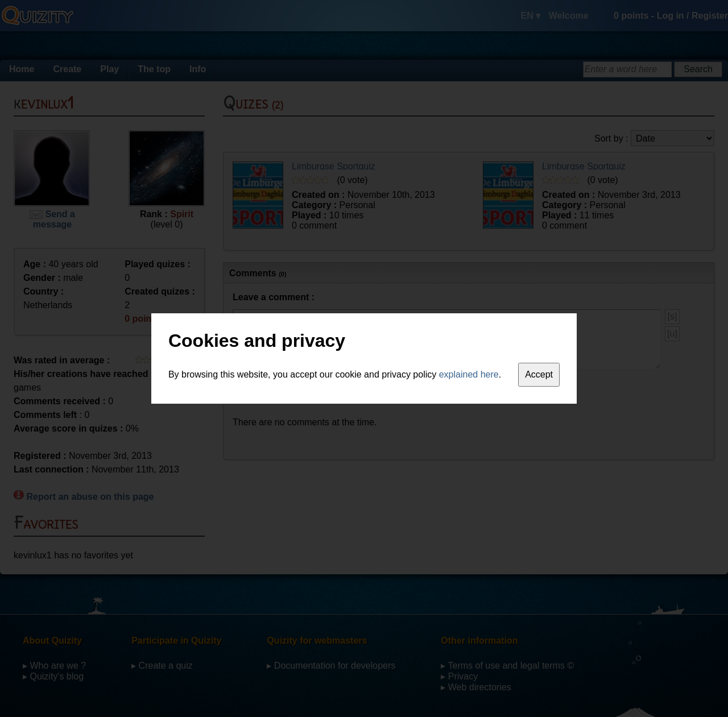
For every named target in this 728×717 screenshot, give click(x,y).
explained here (469, 374)
